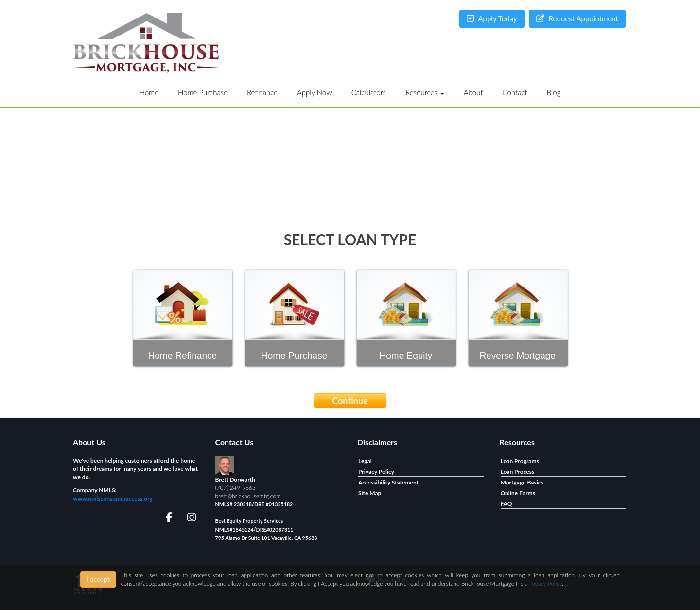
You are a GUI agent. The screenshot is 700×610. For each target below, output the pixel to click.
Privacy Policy (545, 583)
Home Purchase (203, 92)
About (473, 92)
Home (149, 92)
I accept (98, 579)
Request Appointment (577, 18)
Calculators (369, 92)
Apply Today (492, 18)
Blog (554, 92)
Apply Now (315, 92)
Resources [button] (425, 92)
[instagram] (190, 519)
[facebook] (166, 519)
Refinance (262, 92)
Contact (515, 92)
